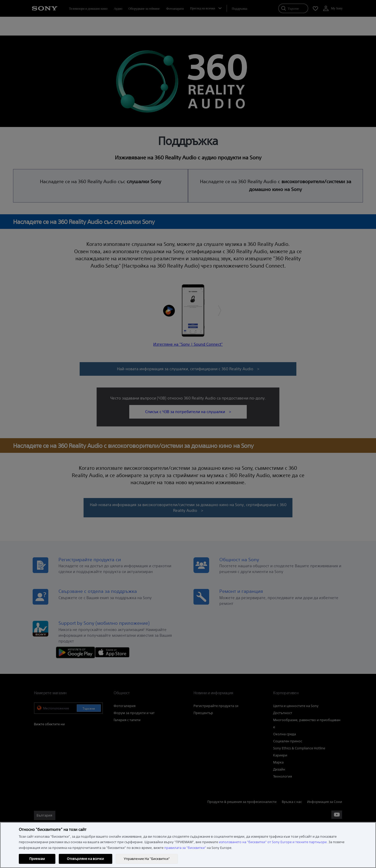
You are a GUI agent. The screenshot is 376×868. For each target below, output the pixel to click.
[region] (188, 845)
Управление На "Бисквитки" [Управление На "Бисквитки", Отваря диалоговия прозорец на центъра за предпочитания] (147, 859)
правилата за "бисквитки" (185, 848)
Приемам (37, 859)
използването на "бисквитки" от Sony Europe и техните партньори (273, 842)
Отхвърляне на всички (86, 859)
